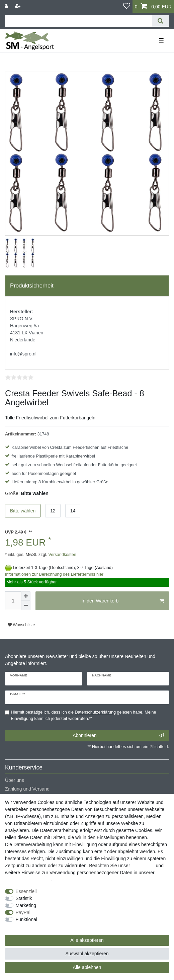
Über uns (15, 780)
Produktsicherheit (32, 286)
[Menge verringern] (26, 605)
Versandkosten (62, 555)
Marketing (26, 905)
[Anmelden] (7, 6)
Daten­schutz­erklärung (28, 880)
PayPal (23, 912)
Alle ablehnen (87, 967)
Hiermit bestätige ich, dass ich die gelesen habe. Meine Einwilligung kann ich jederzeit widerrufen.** (84, 715)
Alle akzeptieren (87, 940)
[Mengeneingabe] (13, 601)
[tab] (87, 286)
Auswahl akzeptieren (87, 954)
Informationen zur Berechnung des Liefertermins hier (54, 574)
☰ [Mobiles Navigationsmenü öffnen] (161, 40)
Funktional (27, 919)
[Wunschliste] (127, 6)
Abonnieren (118, 736)
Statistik (24, 898)
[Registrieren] (18, 6)
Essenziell (26, 891)
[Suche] (160, 21)
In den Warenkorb (123, 601)
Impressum (143, 866)
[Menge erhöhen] (26, 596)
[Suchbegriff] (78, 21)
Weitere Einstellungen (28, 926)
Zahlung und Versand (27, 789)
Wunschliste (21, 625)
